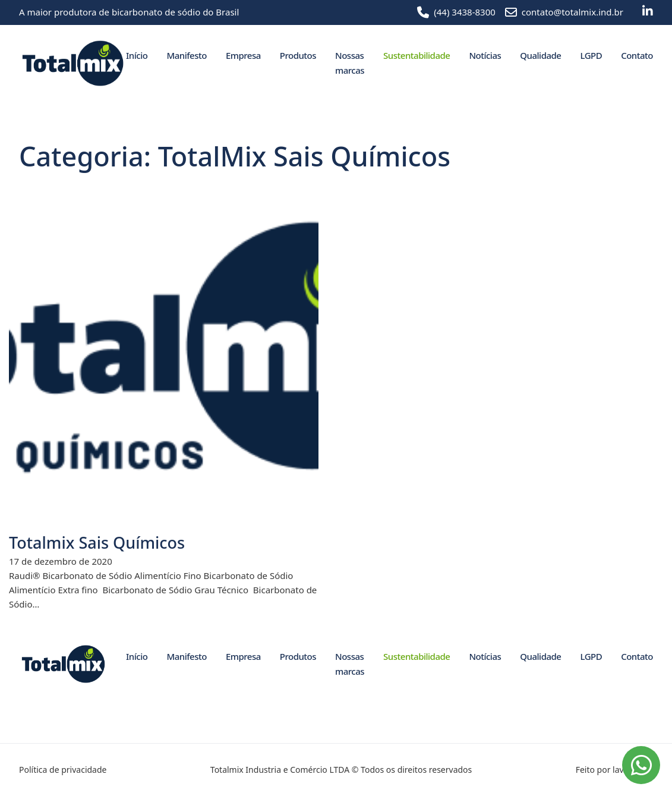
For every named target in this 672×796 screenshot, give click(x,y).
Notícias (485, 55)
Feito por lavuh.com (614, 770)
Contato (637, 55)
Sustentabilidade (417, 55)
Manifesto (186, 55)
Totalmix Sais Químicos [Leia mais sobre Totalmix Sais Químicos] (97, 542)
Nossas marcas (350, 63)
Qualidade (540, 55)
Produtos (298, 55)
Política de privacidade (63, 770)
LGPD (591, 55)
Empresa (243, 55)
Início (137, 55)
